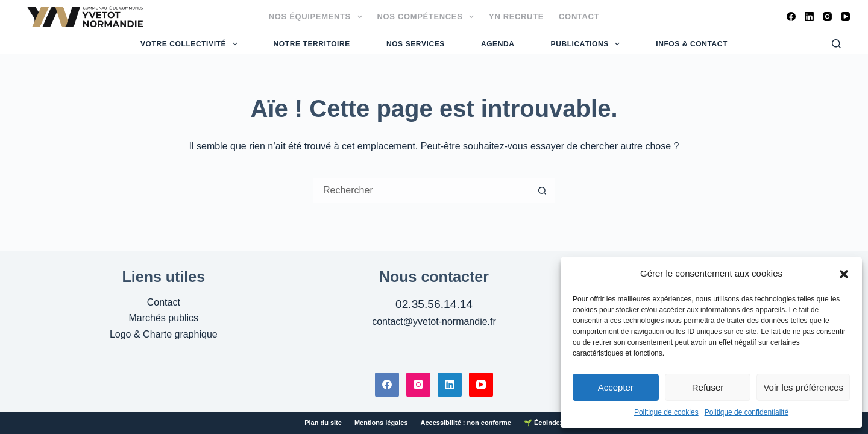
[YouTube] (845, 17)
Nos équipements (318, 17)
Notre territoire (312, 44)
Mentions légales (381, 423)
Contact (579, 17)
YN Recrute (516, 17)
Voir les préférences (803, 387)
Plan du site (323, 423)
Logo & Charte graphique (164, 334)
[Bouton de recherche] (542, 190)
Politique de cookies (666, 412)
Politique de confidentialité (747, 412)
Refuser (708, 387)
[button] (844, 274)
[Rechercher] (836, 44)
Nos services (416, 44)
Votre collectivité (190, 44)
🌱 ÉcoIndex (544, 423)
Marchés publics (164, 318)
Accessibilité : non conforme (466, 423)
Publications (587, 44)
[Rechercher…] (422, 190)
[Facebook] (791, 17)
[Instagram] (827, 17)
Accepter (616, 387)
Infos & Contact (692, 44)
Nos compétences (428, 17)
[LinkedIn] (809, 17)
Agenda (498, 44)
